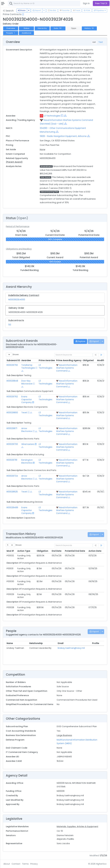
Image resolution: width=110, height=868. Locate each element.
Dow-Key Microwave (27, 382)
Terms (25, 864)
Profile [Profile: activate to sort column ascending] (96, 643)
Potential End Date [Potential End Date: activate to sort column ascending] (75, 551)
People (11, 33)
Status (26, 28)
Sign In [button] (86, 3)
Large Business (64, 735)
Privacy (34, 864)
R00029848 (12, 381)
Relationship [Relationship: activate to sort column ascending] (36, 643)
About (7, 864)
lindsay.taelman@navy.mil (71, 648)
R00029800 (12, 413)
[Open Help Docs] (23, 14)
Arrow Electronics (27, 430)
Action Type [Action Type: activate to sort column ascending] (24, 551)
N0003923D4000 (17, 300)
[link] (101, 355)
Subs (58, 28)
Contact (16, 864)
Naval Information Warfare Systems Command (67, 368)
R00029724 (12, 476)
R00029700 (12, 444)
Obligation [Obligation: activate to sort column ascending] (42, 551)
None (43, 149)
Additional (26, 33)
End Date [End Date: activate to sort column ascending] (57, 551)
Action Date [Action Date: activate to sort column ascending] (95, 551)
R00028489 (12, 507)
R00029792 (12, 365)
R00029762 (12, 397)
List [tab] (94, 42)
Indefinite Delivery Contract (24, 295)
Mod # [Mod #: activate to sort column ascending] (10, 551)
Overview (11, 28)
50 (10, 325)
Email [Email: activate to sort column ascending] (61, 643)
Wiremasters (28, 444)
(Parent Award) (14, 162)
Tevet (24, 413)
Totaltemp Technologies (28, 366)
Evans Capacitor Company (27, 399)
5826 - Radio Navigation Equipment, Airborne (63, 136)
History (89, 28)
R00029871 (12, 428)
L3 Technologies (52, 116)
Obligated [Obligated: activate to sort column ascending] (88, 360)
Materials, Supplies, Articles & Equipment (77, 827)
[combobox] (51, 3)
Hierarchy (42, 28)
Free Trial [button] (101, 3)
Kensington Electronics (27, 461)
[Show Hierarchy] (65, 116)
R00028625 (12, 492)
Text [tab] (101, 42)
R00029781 (12, 460)
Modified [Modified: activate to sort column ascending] (102, 360)
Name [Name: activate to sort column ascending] (10, 643)
